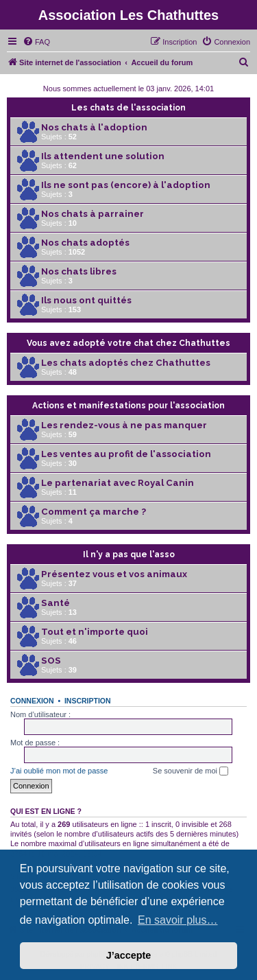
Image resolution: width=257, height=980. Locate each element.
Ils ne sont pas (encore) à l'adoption (126, 185)
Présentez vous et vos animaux (114, 574)
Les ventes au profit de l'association (126, 454)
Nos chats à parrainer (93, 214)
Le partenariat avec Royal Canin (118, 483)
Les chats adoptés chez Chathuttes (126, 363)
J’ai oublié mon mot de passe (59, 771)
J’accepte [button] (129, 955)
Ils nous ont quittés (86, 300)
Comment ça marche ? (94, 512)
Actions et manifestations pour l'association (128, 406)
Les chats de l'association (128, 108)
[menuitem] (36, 42)
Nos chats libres (79, 271)
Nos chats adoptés (85, 243)
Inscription (88, 701)
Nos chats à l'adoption (94, 127)
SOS (51, 661)
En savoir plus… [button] (178, 920)
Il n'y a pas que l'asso (129, 555)
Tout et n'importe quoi (95, 632)
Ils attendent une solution (103, 156)
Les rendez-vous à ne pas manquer (124, 425)
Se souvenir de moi (191, 771)
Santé (56, 603)
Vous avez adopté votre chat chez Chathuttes (128, 343)
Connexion (32, 701)
